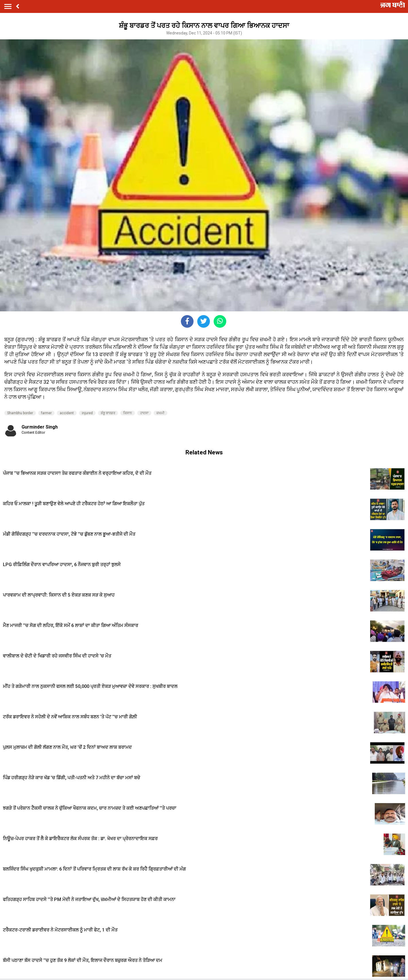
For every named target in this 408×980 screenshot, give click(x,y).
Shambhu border (20, 413)
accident (67, 413)
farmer (46, 413)
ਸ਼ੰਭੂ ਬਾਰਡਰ (108, 413)
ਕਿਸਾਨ (128, 413)
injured (87, 413)
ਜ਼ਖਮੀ (161, 413)
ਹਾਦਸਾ (144, 413)
